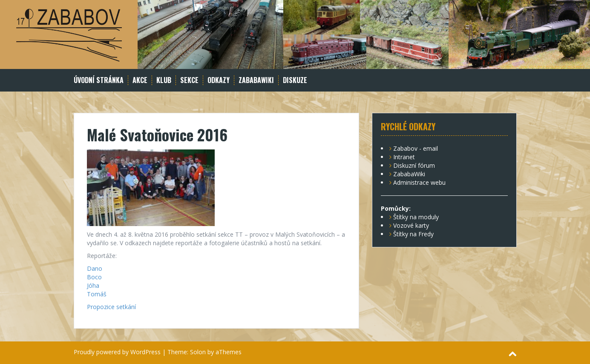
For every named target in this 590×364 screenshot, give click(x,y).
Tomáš (97, 294)
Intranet (404, 157)
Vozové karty (411, 225)
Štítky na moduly (416, 217)
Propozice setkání (111, 307)
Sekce (189, 80)
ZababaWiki (256, 80)
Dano (95, 268)
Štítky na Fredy (413, 234)
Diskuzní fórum (414, 165)
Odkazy (219, 80)
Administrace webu (419, 182)
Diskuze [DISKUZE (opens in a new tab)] (295, 80)
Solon (198, 352)
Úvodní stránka (99, 80)
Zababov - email (416, 148)
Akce (140, 80)
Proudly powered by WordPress (117, 352)
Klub (164, 80)
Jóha (93, 285)
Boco (94, 277)
